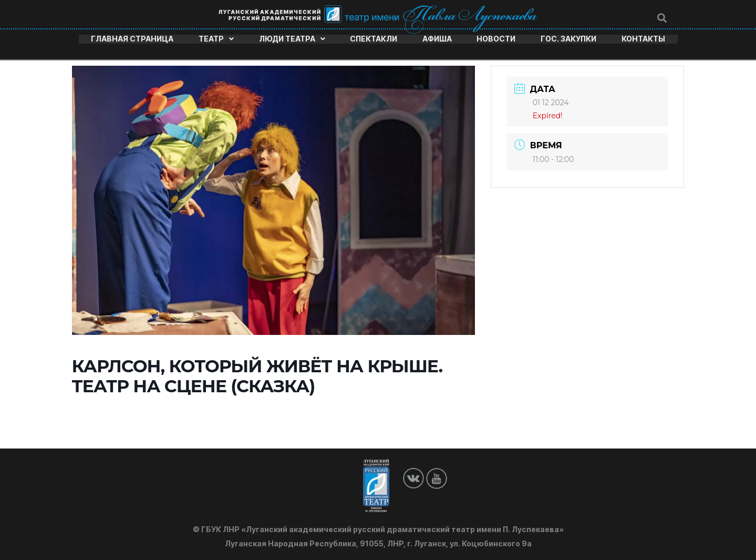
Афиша (437, 38)
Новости (496, 38)
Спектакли (374, 38)
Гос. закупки (568, 38)
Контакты (643, 38)
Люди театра (292, 38)
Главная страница (132, 38)
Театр (216, 38)
